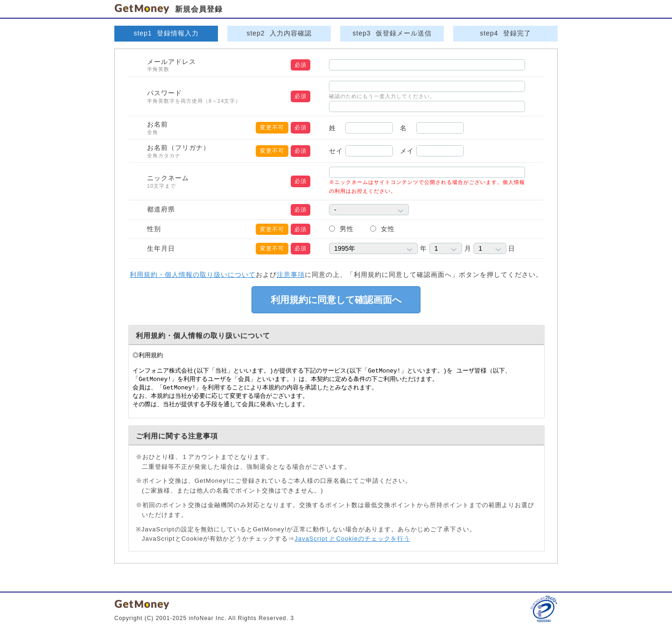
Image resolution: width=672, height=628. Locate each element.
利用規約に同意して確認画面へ (336, 300)
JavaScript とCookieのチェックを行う (352, 539)
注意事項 (291, 275)
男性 (347, 229)
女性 (388, 229)
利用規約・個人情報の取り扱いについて (193, 275)
